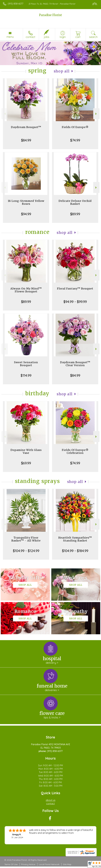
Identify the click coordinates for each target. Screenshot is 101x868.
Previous (5, 114)
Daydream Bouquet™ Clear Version (75, 364)
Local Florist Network (49, 864)
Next (96, 114)
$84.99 (26, 140)
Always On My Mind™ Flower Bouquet (26, 290)
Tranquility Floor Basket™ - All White (26, 539)
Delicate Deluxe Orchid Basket (75, 202)
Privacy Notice (28, 864)
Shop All (62, 71)
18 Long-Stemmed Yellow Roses (26, 202)
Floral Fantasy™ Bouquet (75, 289)
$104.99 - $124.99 (26, 551)
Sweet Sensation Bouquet (26, 364)
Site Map (67, 864)
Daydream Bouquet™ (26, 127)
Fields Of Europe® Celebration (75, 451)
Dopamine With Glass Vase (26, 451)
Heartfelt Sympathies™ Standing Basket (75, 539)
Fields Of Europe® (75, 127)
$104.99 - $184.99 (75, 551)
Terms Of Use (11, 864)
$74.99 (75, 140)
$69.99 (26, 463)
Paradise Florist (50, 15)
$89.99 (75, 214)
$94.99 (26, 214)
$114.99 (26, 375)
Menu (10, 37)
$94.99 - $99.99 (75, 302)
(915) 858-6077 (15, 4)
